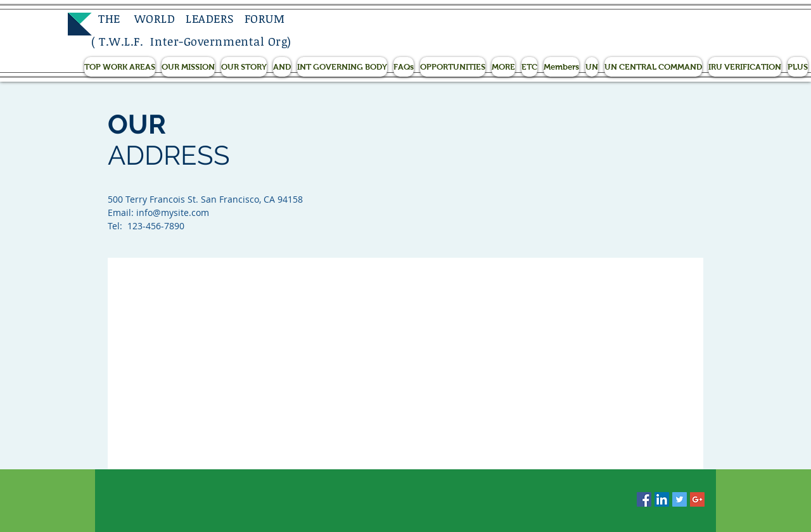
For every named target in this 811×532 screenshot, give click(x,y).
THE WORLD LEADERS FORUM (188, 18)
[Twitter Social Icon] (680, 499)
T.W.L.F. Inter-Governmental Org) (195, 41)
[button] (120, 67)
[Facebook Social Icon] (644, 499)
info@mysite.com (173, 212)
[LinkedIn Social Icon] (662, 499)
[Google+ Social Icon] (697, 499)
